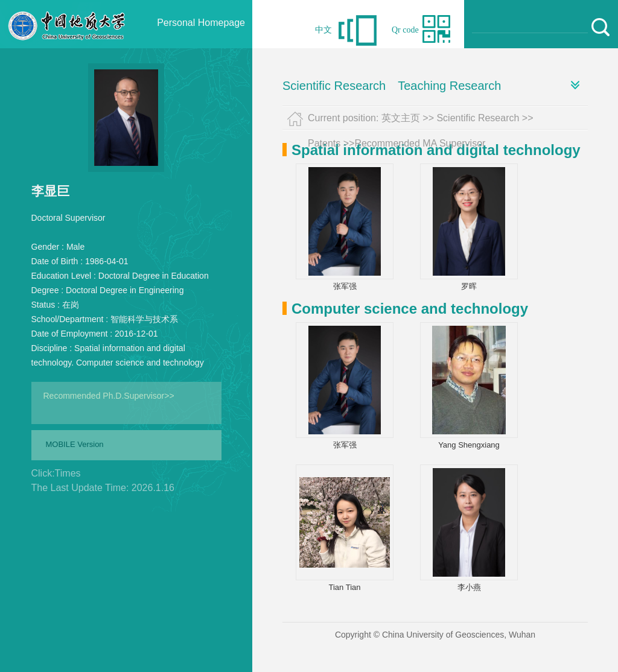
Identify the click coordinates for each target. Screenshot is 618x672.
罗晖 (469, 286)
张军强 (345, 286)
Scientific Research (334, 86)
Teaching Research (449, 86)
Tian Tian (345, 587)
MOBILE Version (75, 444)
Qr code (405, 30)
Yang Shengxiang (469, 445)
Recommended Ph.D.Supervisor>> (109, 396)
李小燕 (469, 587)
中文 (323, 30)
